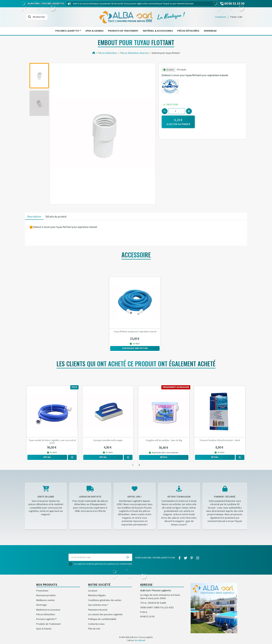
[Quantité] (177, 111)
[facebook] (179, 558)
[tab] (34, 217)
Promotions (42, 591)
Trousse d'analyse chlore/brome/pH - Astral (220, 440)
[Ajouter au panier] (178, 122)
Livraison (93, 591)
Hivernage (210, 31)
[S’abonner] (127, 557)
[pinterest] (192, 558)
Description (34, 217)
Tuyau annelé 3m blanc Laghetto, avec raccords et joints (52, 442)
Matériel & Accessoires (158, 31)
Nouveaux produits (46, 595)
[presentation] (133, 465)
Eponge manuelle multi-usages (108, 440)
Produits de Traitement (123, 31)
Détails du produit (56, 217)
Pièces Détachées (188, 31)
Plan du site (94, 629)
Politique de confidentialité (102, 619)
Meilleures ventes (46, 600)
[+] (189, 111)
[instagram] (198, 558)
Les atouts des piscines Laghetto (105, 615)
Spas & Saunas (94, 31)
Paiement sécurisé (98, 610)
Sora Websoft (140, 640)
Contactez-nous (96, 624)
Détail (47, 457)
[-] (165, 111)
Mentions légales (97, 595)
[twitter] (185, 558)
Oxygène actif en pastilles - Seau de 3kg (164, 440)
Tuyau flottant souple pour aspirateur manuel (135, 332)
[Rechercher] (37, 17)
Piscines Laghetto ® (68, 31)
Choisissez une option (135, 348)
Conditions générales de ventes (105, 600)
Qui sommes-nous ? (98, 605)
